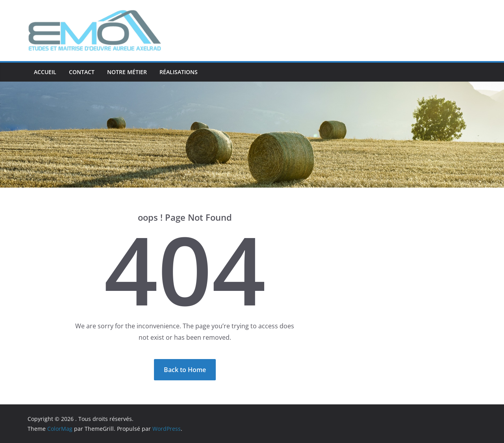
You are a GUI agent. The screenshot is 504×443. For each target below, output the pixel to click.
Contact (82, 72)
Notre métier (127, 72)
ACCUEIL (45, 72)
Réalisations (179, 72)
